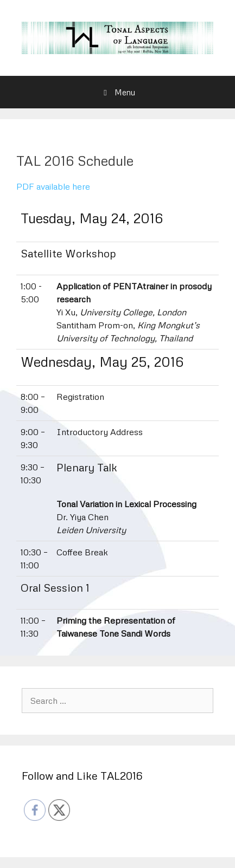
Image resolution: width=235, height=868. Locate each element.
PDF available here (53, 186)
